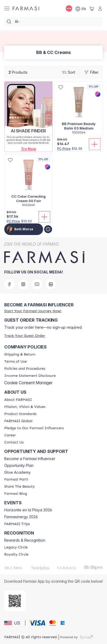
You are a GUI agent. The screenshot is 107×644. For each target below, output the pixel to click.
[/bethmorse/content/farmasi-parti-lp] (16, 480)
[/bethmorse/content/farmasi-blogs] (16, 494)
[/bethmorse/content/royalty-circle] (16, 555)
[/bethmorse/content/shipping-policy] (20, 355)
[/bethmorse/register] (33, 311)
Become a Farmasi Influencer (30, 459)
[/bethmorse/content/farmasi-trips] (17, 524)
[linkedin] (51, 284)
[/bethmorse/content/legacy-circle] (16, 547)
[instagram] (23, 284)
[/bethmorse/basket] (92, 8)
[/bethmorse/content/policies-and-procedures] (25, 369)
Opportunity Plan (19, 466)
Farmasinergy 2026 (21, 517)
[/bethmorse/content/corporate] (18, 421)
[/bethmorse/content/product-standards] (20, 414)
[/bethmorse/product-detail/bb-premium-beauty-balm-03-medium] (79, 111)
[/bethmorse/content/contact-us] (14, 442)
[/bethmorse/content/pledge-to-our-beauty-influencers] (34, 428)
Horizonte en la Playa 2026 (28, 510)
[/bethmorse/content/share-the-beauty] (19, 487)
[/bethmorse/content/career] (10, 435)
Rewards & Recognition (25, 540)
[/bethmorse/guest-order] (25, 336)
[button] (28, 149)
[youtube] (37, 284)
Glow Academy (17, 472)
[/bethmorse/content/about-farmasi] (18, 400)
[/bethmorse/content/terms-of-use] (15, 362)
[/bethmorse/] (26, 9)
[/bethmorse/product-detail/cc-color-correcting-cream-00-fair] (28, 183)
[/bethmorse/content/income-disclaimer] (30, 376)
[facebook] (10, 284)
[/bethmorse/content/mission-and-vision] (25, 407)
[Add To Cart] (95, 144)
